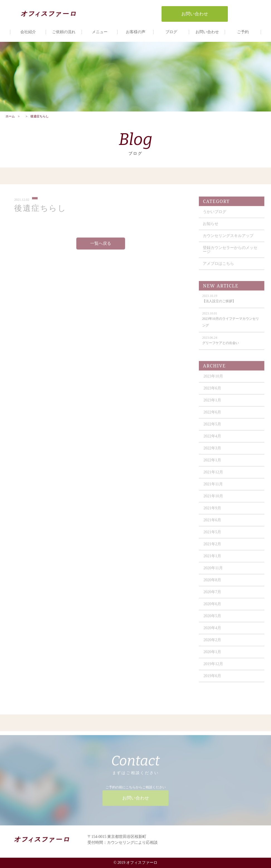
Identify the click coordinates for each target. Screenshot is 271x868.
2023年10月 (213, 379)
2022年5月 (212, 427)
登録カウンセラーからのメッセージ (230, 253)
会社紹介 (28, 32)
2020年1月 (212, 655)
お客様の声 (136, 32)
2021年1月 (212, 559)
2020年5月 (212, 619)
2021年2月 (212, 547)
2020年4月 (212, 631)
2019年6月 (212, 679)
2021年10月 (213, 499)
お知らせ (211, 227)
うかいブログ (214, 215)
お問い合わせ (207, 32)
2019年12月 (213, 667)
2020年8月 (212, 583)
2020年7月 (212, 595)
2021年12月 (213, 475)
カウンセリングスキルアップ (228, 239)
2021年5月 (212, 535)
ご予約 (243, 32)
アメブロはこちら (218, 267)
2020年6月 (212, 607)
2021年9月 (212, 511)
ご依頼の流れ (64, 32)
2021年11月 (213, 487)
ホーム (10, 116)
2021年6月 (212, 523)
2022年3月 (212, 451)
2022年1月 (212, 463)
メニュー (100, 32)
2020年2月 (212, 643)
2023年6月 (212, 391)
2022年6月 (212, 415)
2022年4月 (212, 439)
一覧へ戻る (101, 247)
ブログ (171, 32)
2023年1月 (212, 403)
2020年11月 (213, 571)
